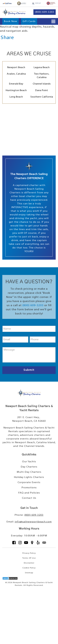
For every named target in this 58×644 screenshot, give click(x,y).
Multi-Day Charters (29, 472)
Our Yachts (29, 462)
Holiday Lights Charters (29, 477)
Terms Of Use (29, 558)
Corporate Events (29, 483)
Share (7, 38)
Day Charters (29, 467)
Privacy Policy (29, 553)
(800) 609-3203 (33, 305)
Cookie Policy (29, 568)
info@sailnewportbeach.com (33, 522)
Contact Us (29, 498)
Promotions (29, 488)
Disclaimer (29, 563)
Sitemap (29, 573)
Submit (29, 370)
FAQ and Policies (29, 493)
